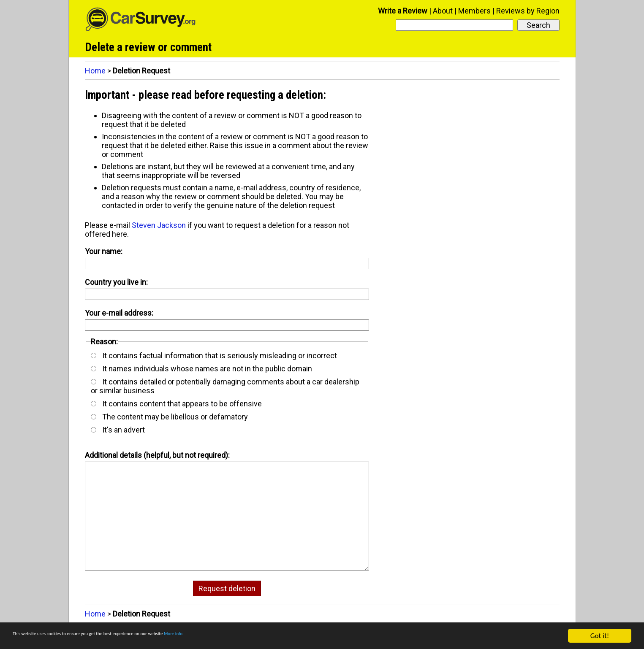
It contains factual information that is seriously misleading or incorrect (214, 356)
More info (260, 636)
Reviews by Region (528, 11)
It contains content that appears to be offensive (176, 404)
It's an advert (118, 430)
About (443, 11)
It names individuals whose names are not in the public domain (201, 369)
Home (95, 71)
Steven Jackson (159, 225)
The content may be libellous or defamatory (169, 417)
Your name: (104, 251)
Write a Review (403, 11)
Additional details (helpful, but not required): (157, 455)
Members (474, 11)
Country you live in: (116, 282)
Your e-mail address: (119, 313)
